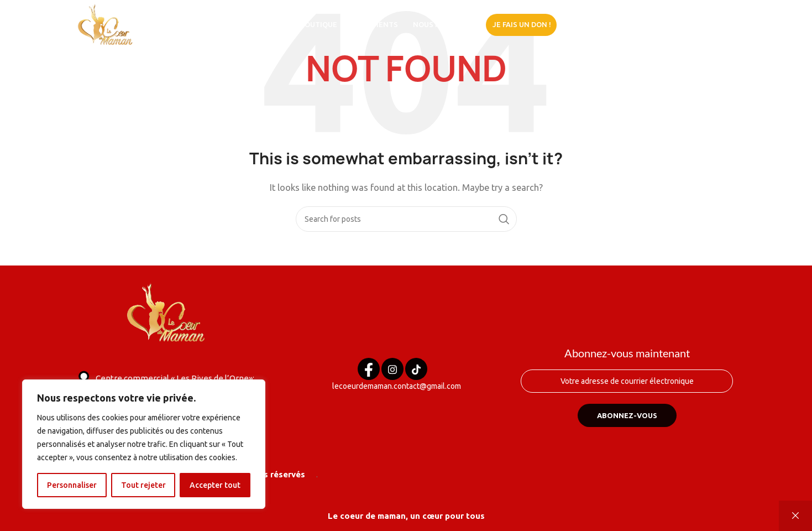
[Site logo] (106, 24)
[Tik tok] (416, 369)
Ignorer (795, 516)
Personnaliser (72, 485)
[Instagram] (392, 369)
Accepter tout (215, 485)
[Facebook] (369, 369)
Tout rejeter (143, 485)
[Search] (406, 219)
